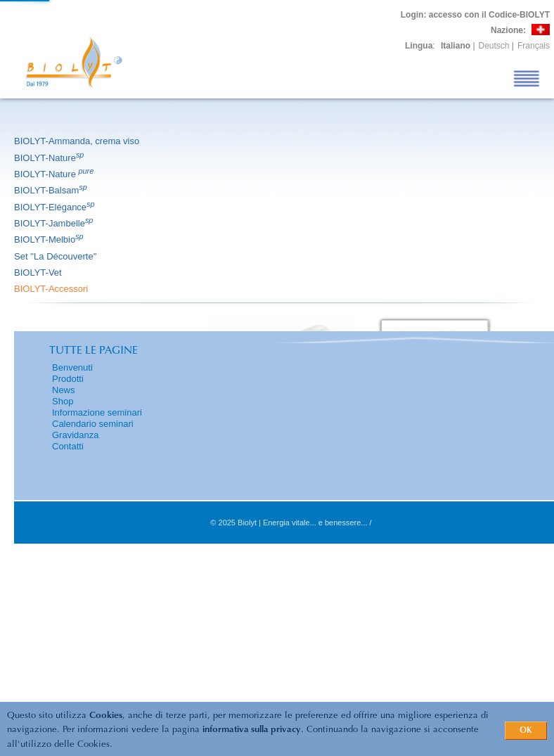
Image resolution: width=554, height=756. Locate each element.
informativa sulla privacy (252, 730)
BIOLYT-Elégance (56, 207)
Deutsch (494, 46)
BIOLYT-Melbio (50, 239)
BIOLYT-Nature (50, 158)
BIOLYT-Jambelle (54, 223)
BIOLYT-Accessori (52, 289)
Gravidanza (75, 435)
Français (534, 46)
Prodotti (68, 379)
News (64, 390)
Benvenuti (72, 367)
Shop (63, 401)
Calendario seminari (93, 424)
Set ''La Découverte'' (57, 256)
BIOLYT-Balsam (52, 190)
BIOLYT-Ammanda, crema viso (78, 141)
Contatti (68, 446)
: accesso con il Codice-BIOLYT (475, 15)
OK (526, 731)
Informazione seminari (97, 412)
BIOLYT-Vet (39, 273)
